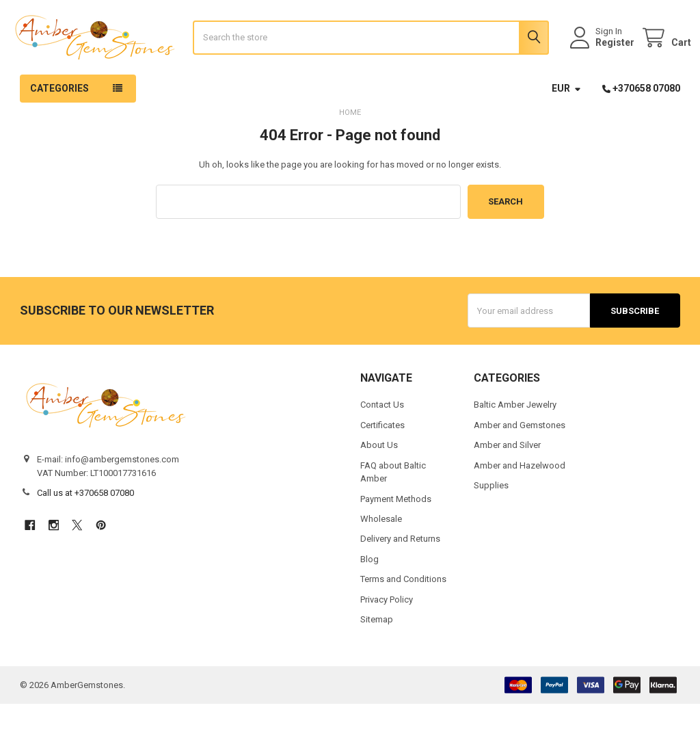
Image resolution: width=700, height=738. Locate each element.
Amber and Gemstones (520, 459)
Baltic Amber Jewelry (515, 439)
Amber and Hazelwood (520, 499)
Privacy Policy (387, 634)
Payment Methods (396, 532)
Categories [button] (59, 122)
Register (604, 60)
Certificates (382, 459)
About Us (379, 479)
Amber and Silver (507, 479)
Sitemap (377, 654)
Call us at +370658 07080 (85, 527)
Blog (369, 593)
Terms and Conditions (403, 613)
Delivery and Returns (400, 573)
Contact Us (382, 439)
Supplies (491, 519)
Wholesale (381, 553)
